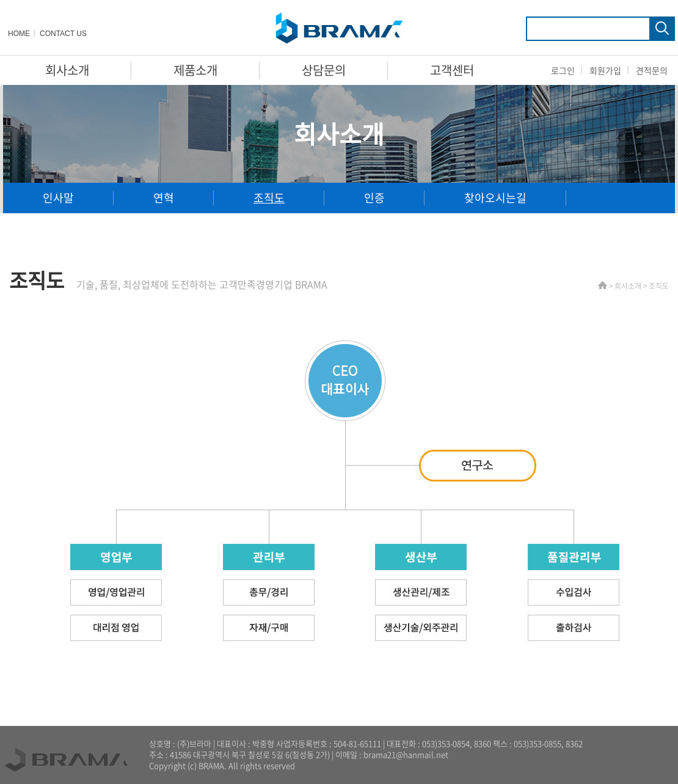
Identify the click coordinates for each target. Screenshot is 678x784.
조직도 (269, 198)
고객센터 (452, 70)
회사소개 (67, 70)
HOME (19, 34)
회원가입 (605, 70)
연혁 (164, 198)
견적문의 (652, 70)
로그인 (563, 70)
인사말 (58, 198)
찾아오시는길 (495, 198)
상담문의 (324, 70)
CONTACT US (63, 34)
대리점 (58, 228)
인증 (374, 198)
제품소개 (195, 70)
